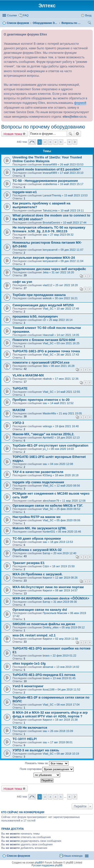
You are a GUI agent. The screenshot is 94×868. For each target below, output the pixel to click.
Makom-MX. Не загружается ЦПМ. (39, 528)
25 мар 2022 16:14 (61, 320)
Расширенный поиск (78, 134)
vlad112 (48, 285)
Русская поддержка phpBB (47, 865)
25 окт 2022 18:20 (67, 285)
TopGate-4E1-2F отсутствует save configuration (50, 445)
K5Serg (47, 475)
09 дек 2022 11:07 (72, 250)
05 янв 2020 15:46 (70, 532)
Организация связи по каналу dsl (40, 610)
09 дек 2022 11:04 (72, 261)
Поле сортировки (47, 769)
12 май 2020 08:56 (68, 486)
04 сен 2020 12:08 (62, 464)
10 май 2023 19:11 (72, 210)
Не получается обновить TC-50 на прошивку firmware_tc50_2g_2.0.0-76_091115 (49, 229)
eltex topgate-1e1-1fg (29, 663)
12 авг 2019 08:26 (66, 578)
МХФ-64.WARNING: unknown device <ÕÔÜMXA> (51, 598)
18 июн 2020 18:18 (67, 475)
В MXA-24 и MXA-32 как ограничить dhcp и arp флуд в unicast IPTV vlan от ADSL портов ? (50, 714)
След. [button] (75, 142)
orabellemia (50, 184)
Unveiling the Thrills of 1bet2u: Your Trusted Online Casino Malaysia (47, 159)
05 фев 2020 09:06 (68, 520)
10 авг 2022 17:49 (68, 309)
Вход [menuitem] (88, 15)
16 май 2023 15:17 (72, 184)
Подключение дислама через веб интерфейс (49, 269)
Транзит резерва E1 (29, 563)
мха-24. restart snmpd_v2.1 (34, 635)
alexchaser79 (51, 501)
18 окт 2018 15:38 (66, 720)
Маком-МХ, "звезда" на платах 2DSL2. (43, 434)
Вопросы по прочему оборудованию (43, 127)
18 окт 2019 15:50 (63, 566)
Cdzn (46, 566)
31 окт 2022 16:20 (63, 272)
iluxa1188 (49, 689)
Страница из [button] (32, 142)
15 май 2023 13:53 (76, 195)
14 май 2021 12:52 (62, 403)
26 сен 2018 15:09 (62, 731)
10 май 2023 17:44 (75, 223)
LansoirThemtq (52, 195)
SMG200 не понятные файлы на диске (44, 624)
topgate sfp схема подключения (38, 482)
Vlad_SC (48, 309)
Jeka (45, 272)
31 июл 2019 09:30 (65, 602)
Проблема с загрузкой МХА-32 (37, 550)
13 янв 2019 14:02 (68, 667)
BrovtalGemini (51, 223)
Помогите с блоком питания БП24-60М (44, 340)
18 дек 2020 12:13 (68, 438)
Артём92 (48, 438)
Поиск (70, 134)
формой (80, 103)
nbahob (47, 379)
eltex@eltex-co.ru (74, 117)
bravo (46, 656)
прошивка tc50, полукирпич (35, 316)
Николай (48, 335)
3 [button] (50, 142)
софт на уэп (22, 282)
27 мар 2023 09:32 (62, 235)
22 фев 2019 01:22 (64, 656)
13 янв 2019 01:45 (64, 678)
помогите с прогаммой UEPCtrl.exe (41, 362)
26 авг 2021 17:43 (68, 355)
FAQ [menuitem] (26, 15)
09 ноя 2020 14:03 (62, 449)
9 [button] (69, 142)
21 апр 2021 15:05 (70, 413)
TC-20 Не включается (30, 728)
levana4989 (50, 164)
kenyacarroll (50, 250)
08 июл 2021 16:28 (63, 366)
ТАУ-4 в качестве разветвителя (38, 472)
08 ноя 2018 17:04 (68, 705)
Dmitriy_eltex (51, 627)
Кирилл (47, 578)
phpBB (39, 863)
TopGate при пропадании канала (39, 295)
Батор (46, 553)
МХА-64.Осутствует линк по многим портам (48, 587)
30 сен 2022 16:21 (66, 298)
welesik (47, 298)
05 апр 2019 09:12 (73, 627)
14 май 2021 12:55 (68, 392)
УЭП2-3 (18, 423)
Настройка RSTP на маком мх (37, 517)
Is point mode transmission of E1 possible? (47, 169)
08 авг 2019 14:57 (66, 590)
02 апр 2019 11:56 (67, 639)
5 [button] (61, 142)
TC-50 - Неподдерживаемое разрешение (45, 181)
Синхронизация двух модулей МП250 (43, 305)
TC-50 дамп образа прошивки (37, 538)
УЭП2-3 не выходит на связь (36, 750)
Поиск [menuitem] (90, 23)
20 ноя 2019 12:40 (65, 553)
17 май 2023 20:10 (72, 173)
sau (45, 235)
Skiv (45, 366)
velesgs (47, 426)
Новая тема (13, 134)
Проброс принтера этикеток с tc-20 (41, 400)
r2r (44, 320)
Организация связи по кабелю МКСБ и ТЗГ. (48, 506)
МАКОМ (19, 410)
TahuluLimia (50, 210)
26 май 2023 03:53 (72, 164)
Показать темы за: (47, 763)
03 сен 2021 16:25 (68, 343)
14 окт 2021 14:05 (68, 335)
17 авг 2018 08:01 (61, 742)
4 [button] (56, 142)
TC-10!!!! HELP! (25, 739)
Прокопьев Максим (55, 613)
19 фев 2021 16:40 (67, 426)
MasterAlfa (49, 413)
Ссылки (12, 15)
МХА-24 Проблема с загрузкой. (37, 574)
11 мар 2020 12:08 (74, 501)
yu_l (45, 449)
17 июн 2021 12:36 (67, 379)
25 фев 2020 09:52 (68, 509)
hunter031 (49, 532)
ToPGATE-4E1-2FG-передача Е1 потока (44, 675)
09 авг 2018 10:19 (68, 754)
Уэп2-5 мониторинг (28, 686)
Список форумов (18, 856)
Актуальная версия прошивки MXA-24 (44, 258)
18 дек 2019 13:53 (62, 542)
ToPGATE (20, 388)
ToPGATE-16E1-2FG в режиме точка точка (46, 351)
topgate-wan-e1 (25, 192)
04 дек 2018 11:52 (69, 689)
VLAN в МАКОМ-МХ (28, 375)
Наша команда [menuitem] (73, 856)
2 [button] (45, 142)
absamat (48, 667)
